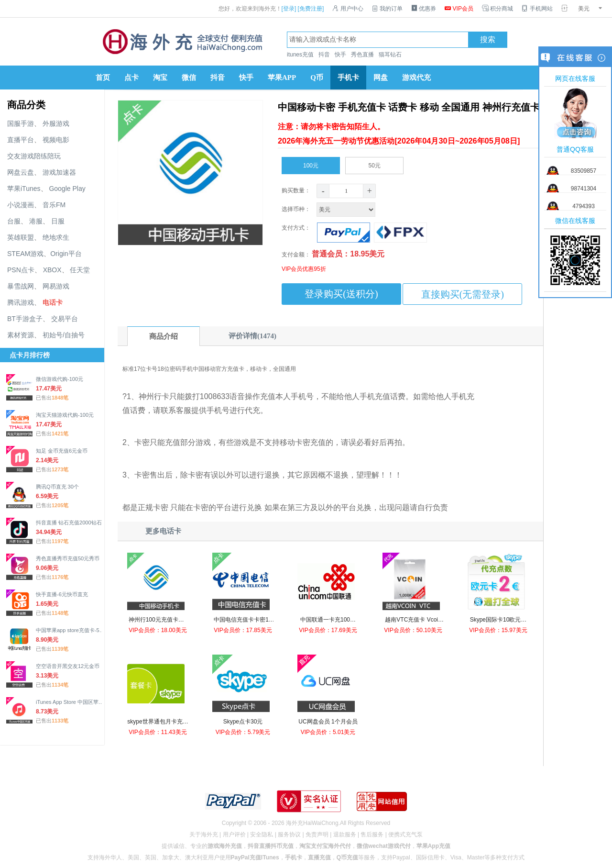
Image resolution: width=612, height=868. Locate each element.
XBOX (52, 270)
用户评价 (234, 835)
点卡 (131, 78)
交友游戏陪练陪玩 (34, 156)
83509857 (584, 171)
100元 (311, 164)
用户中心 (348, 9)
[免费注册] (311, 9)
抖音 (324, 55)
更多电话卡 (163, 531)
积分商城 (497, 9)
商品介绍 (164, 336)
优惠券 (424, 9)
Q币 (317, 78)
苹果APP (282, 78)
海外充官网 (182, 42)
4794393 (584, 206)
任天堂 (80, 270)
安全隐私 (262, 835)
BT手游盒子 (25, 319)
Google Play (67, 189)
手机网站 (537, 9)
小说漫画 (21, 205)
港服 (36, 221)
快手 (340, 55)
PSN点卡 (21, 270)
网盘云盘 (21, 172)
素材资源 (21, 335)
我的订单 (387, 9)
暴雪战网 (21, 286)
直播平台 (21, 140)
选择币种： (329, 209)
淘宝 (160, 78)
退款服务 (345, 835)
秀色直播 (362, 55)
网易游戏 (56, 286)
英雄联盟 (21, 237)
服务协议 (289, 835)
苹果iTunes (24, 189)
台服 (14, 221)
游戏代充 (416, 78)
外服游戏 (56, 123)
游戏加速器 (59, 172)
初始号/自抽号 (64, 335)
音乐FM (54, 205)
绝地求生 (56, 237)
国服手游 (21, 123)
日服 (58, 221)
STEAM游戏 (25, 254)
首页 (103, 78)
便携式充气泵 (405, 835)
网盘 (381, 78)
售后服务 (372, 835)
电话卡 (53, 302)
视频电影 (56, 140)
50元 (375, 164)
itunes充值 (300, 55)
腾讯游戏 (21, 302)
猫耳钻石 (390, 55)
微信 (189, 78)
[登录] (289, 9)
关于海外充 (204, 835)
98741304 (584, 189)
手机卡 (348, 78)
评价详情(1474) (252, 336)
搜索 (488, 40)
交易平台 (65, 319)
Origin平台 (66, 254)
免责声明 (317, 835)
